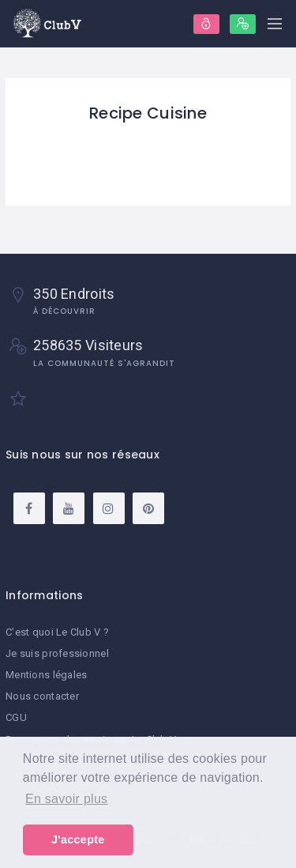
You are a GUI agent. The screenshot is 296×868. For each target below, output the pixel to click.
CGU (16, 717)
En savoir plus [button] (66, 799)
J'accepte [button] (78, 840)
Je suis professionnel (57, 653)
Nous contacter (42, 696)
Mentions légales (46, 675)
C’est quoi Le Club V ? (57, 632)
